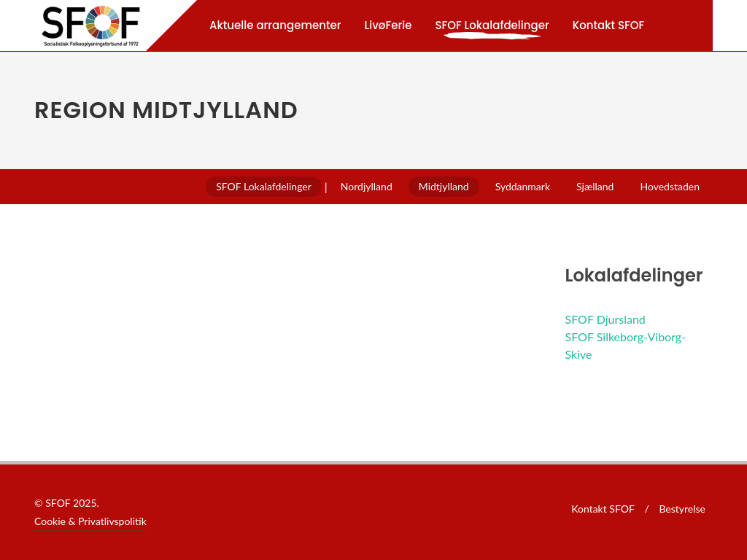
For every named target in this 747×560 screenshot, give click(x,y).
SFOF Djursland (605, 319)
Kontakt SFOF (603, 509)
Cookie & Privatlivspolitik (90, 521)
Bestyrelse (682, 509)
